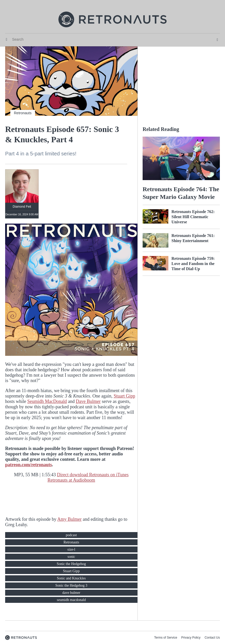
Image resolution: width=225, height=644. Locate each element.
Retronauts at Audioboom (71, 480)
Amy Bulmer (69, 519)
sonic (71, 557)
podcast (71, 535)
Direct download (73, 475)
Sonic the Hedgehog (71, 564)
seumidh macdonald (71, 600)
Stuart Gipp (124, 396)
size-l (71, 549)
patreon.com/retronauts (29, 465)
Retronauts (23, 113)
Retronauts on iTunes (109, 475)
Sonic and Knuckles (71, 578)
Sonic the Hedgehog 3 (71, 585)
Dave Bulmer (88, 401)
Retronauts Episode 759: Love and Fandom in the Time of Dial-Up (193, 264)
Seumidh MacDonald (47, 401)
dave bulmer (71, 593)
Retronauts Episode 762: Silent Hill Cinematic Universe (193, 217)
